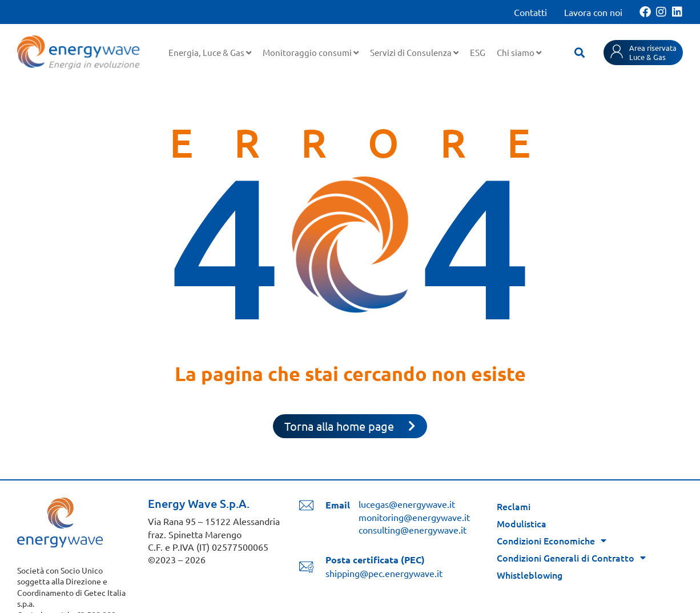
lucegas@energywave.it (407, 504)
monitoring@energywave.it (414, 517)
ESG (478, 52)
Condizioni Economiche (552, 540)
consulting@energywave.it (413, 530)
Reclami (514, 506)
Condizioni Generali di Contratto (571, 558)
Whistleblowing (530, 575)
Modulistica (522, 523)
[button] (580, 53)
